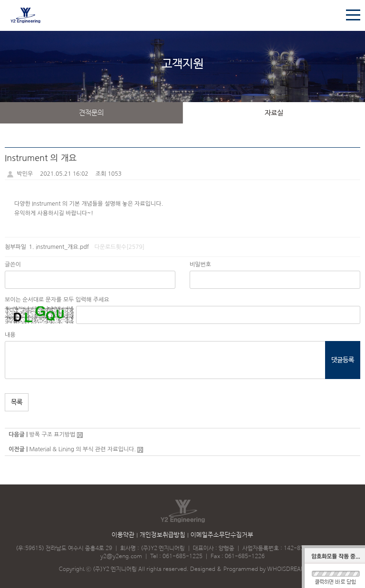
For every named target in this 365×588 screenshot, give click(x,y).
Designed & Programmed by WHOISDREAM (248, 569)
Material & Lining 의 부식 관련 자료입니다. (82, 449)
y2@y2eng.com (121, 557)
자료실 (274, 113)
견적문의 (91, 113)
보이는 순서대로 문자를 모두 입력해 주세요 (57, 300)
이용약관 (123, 535)
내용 (10, 335)
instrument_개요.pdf (62, 247)
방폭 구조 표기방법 (52, 435)
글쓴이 (13, 265)
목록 (17, 402)
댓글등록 (343, 360)
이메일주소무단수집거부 (222, 535)
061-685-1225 (182, 557)
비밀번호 (200, 265)
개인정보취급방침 (163, 535)
